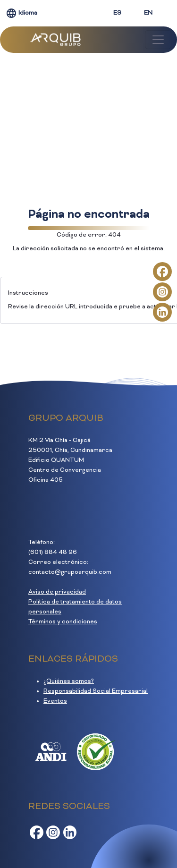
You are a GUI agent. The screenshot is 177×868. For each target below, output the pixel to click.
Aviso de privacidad (57, 592)
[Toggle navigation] (158, 40)
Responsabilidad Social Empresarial (96, 691)
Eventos (55, 701)
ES (117, 13)
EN (148, 13)
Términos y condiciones (63, 622)
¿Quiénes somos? (69, 681)
